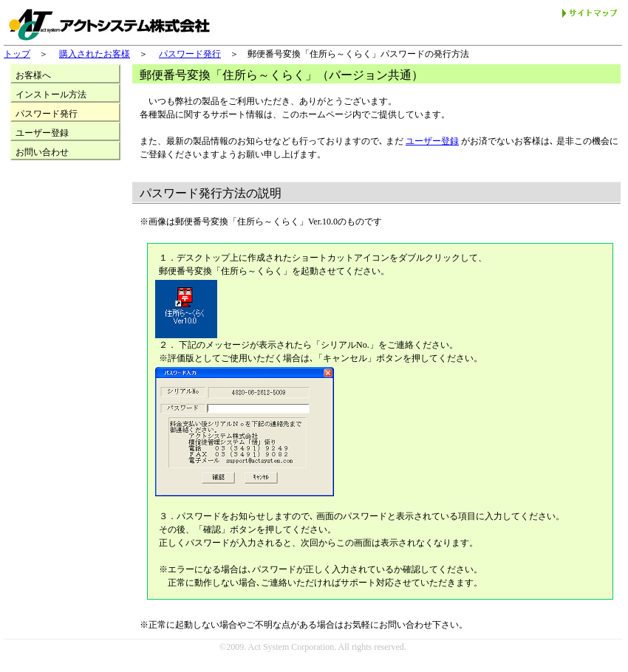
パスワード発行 (190, 54)
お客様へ (33, 75)
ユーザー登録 (432, 141)
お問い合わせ (42, 152)
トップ (17, 54)
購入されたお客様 (95, 54)
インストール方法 (51, 95)
